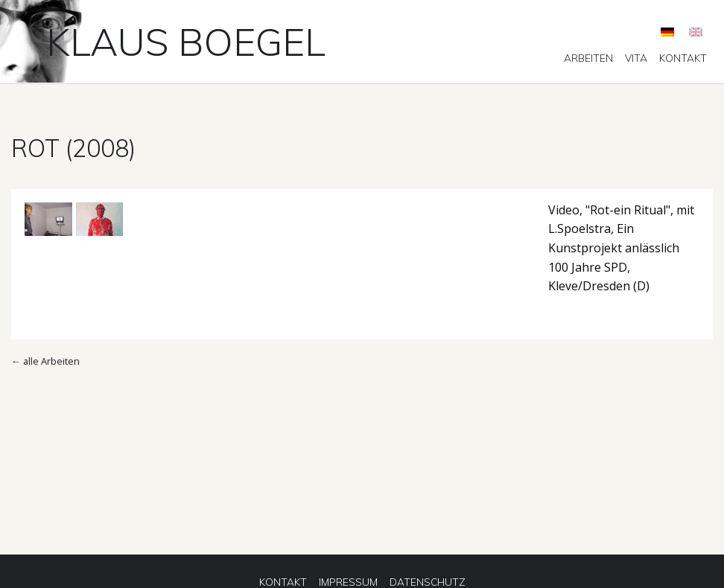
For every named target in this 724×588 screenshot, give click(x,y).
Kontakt (683, 58)
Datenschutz (428, 582)
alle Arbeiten (51, 361)
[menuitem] (588, 58)
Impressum (348, 582)
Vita (636, 58)
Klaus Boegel (186, 42)
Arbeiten (588, 58)
